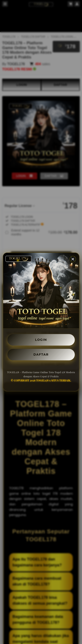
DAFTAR (41, 354)
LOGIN (41, 340)
